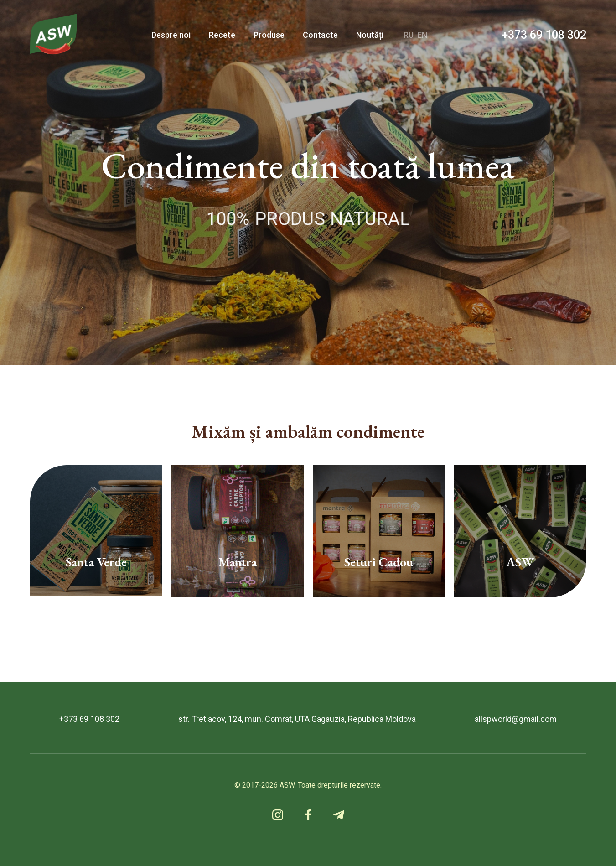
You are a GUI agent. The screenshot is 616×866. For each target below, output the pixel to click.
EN (422, 35)
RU (409, 35)
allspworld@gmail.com (516, 719)
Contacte (320, 35)
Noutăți (370, 35)
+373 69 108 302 (544, 35)
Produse (269, 35)
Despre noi (171, 35)
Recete (222, 35)
